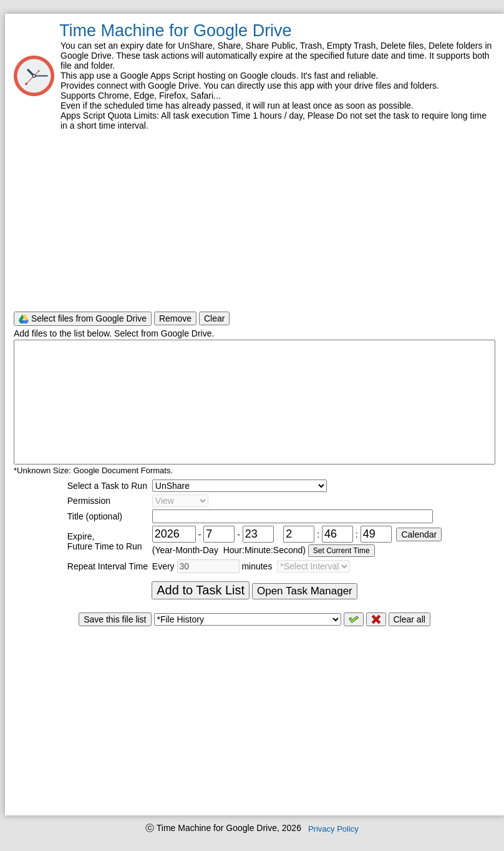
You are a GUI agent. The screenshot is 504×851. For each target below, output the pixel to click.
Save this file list (115, 619)
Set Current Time (342, 551)
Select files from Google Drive (83, 319)
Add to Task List (201, 590)
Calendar (419, 534)
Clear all (409, 619)
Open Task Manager (305, 591)
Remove (175, 318)
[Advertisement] (254, 220)
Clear (214, 318)
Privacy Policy (333, 829)
